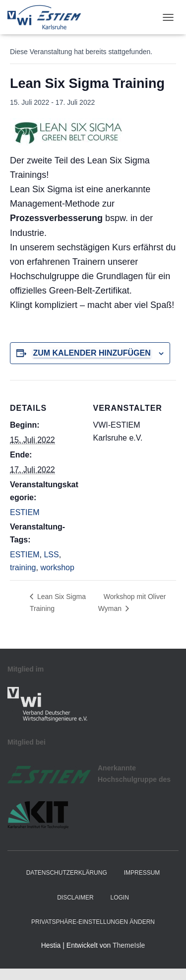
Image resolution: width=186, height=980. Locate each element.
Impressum (142, 873)
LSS (51, 555)
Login (119, 898)
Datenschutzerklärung (67, 873)
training (23, 567)
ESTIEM (25, 512)
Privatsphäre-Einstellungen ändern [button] (93, 922)
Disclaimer (75, 898)
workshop (57, 567)
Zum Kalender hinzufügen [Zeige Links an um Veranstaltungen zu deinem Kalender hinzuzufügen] (92, 353)
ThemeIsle (129, 945)
